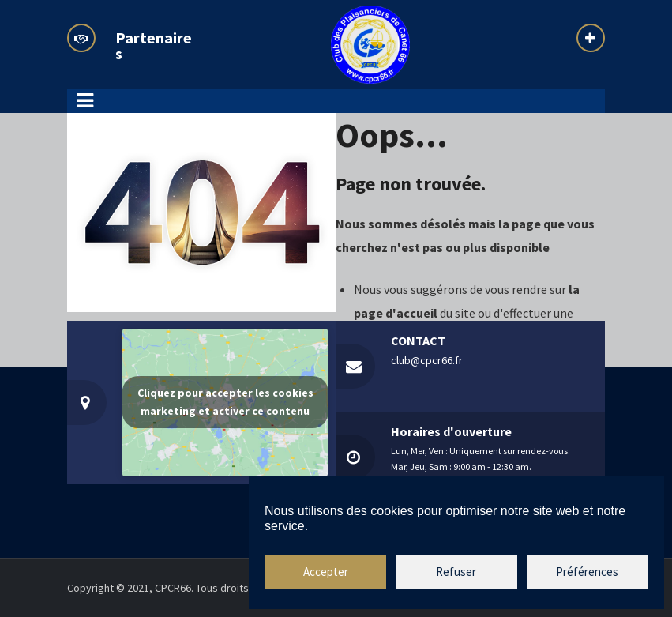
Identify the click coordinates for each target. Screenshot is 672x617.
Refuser (456, 572)
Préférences (587, 572)
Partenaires (154, 45)
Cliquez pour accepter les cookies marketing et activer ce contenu (225, 402)
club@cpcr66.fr (427, 360)
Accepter (326, 572)
